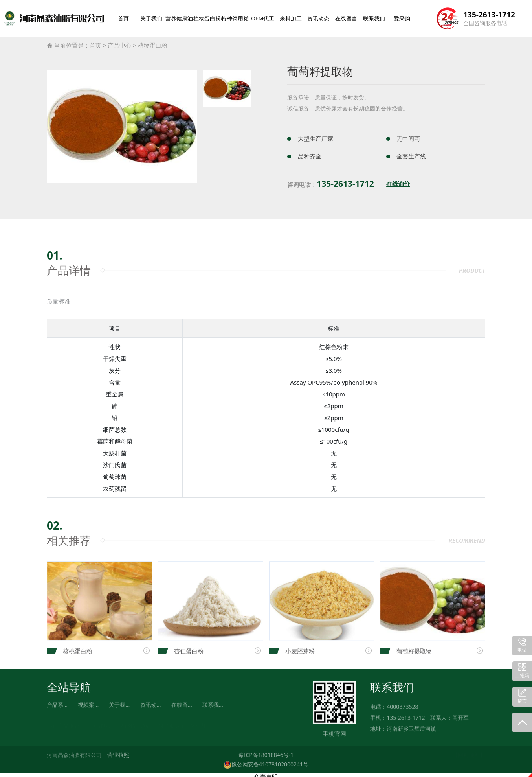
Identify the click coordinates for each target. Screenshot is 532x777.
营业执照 (118, 752)
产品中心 (119, 42)
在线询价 (398, 181)
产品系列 (58, 706)
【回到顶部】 (469, 752)
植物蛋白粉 (210, 17)
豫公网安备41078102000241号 (266, 761)
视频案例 (89, 706)
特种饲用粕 (239, 17)
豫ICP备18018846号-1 (266, 752)
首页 (125, 17)
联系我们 (376, 17)
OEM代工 (268, 17)
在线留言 (349, 17)
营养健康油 (180, 17)
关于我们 (152, 17)
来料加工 (295, 17)
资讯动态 (322, 17)
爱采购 (403, 17)
